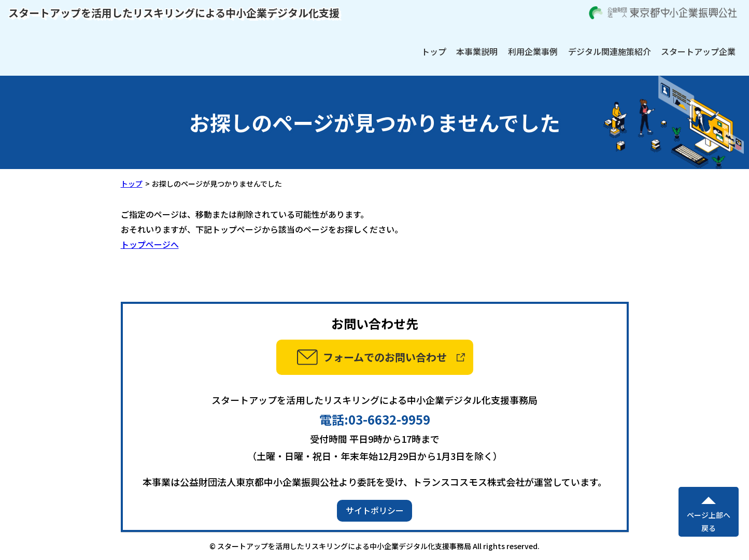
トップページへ (150, 244)
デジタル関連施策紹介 (610, 51)
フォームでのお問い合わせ (385, 357)
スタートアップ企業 (698, 51)
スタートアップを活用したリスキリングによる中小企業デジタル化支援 (174, 13)
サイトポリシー (375, 510)
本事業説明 (477, 51)
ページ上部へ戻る (709, 521)
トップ (434, 51)
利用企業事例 (533, 51)
